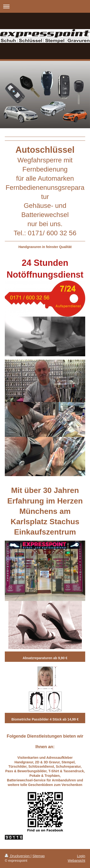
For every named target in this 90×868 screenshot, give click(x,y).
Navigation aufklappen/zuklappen (45, 6)
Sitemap (39, 856)
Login (81, 856)
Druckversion (18, 856)
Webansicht (76, 861)
